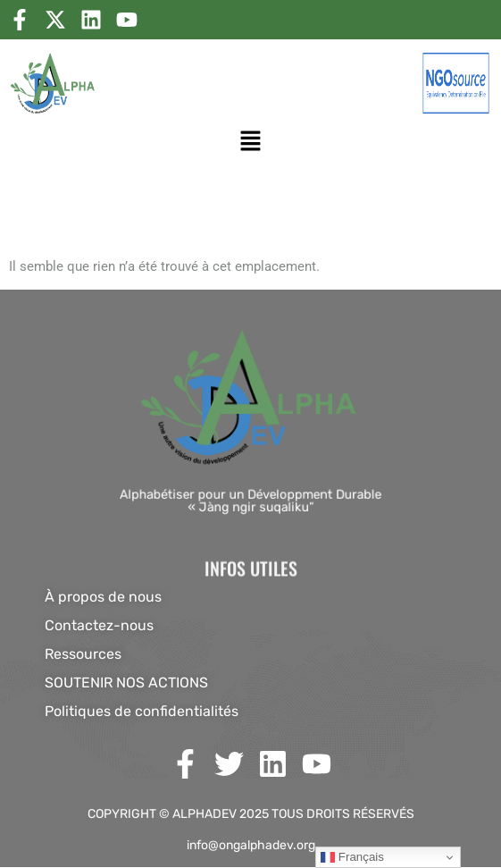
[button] (250, 140)
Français (352, 857)
